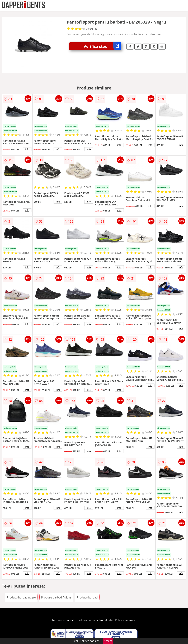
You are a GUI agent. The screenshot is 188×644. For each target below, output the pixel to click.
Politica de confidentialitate (95, 620)
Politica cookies (125, 620)
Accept (108, 641)
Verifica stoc (102, 46)
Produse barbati (87, 597)
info (27, 149)
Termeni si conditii (64, 620)
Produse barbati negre (21, 597)
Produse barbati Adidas (56, 597)
